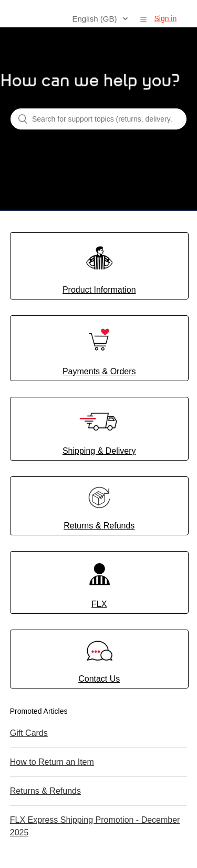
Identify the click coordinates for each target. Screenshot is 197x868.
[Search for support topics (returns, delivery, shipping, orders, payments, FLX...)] (98, 119)
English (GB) (95, 19)
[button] (143, 19)
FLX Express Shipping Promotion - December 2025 (95, 826)
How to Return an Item (52, 762)
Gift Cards (29, 733)
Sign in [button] (165, 18)
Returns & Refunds (45, 791)
